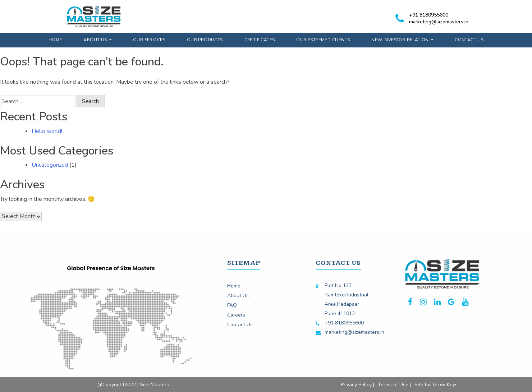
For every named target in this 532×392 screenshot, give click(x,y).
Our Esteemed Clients (323, 40)
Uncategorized (50, 165)
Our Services (149, 40)
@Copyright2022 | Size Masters (133, 385)
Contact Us (469, 40)
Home (55, 40)
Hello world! (47, 131)
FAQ (232, 305)
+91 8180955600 (429, 15)
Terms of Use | (394, 385)
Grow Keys (445, 385)
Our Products (205, 40)
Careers (236, 315)
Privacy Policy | (357, 385)
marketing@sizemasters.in (439, 22)
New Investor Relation (401, 40)
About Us (96, 40)
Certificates (260, 40)
